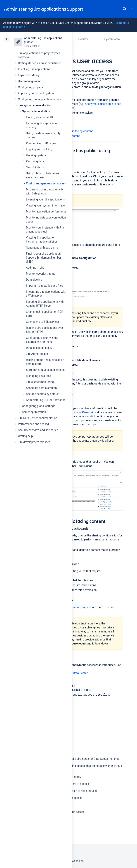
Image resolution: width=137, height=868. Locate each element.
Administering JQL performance (46, 400)
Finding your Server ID (39, 117)
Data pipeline (34, 280)
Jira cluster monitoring (40, 382)
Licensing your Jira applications (45, 199)
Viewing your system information (46, 205)
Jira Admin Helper (37, 354)
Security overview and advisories (38, 430)
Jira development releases (34, 442)
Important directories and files (44, 286)
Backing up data (36, 155)
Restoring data (35, 161)
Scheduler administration (41, 388)
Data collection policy (39, 348)
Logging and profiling (39, 149)
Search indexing (36, 167)
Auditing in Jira (35, 268)
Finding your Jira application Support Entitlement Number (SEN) (44, 258)
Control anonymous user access (46, 183)
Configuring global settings (39, 406)
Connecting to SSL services (43, 322)
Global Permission (85, 412)
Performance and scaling (33, 424)
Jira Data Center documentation (38, 418)
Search (125, 9)
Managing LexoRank (38, 376)
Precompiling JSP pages (41, 143)
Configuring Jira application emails (39, 99)
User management (29, 81)
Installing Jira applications (34, 69)
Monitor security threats (41, 274)
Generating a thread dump (42, 248)
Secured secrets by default (42, 394)
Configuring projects (30, 87)
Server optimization (34, 412)
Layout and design (29, 75)
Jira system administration (35, 105)
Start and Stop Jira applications (45, 370)
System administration (36, 111)
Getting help (25, 436)
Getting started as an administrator (39, 63)
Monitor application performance (46, 211)
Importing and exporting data (36, 93)
